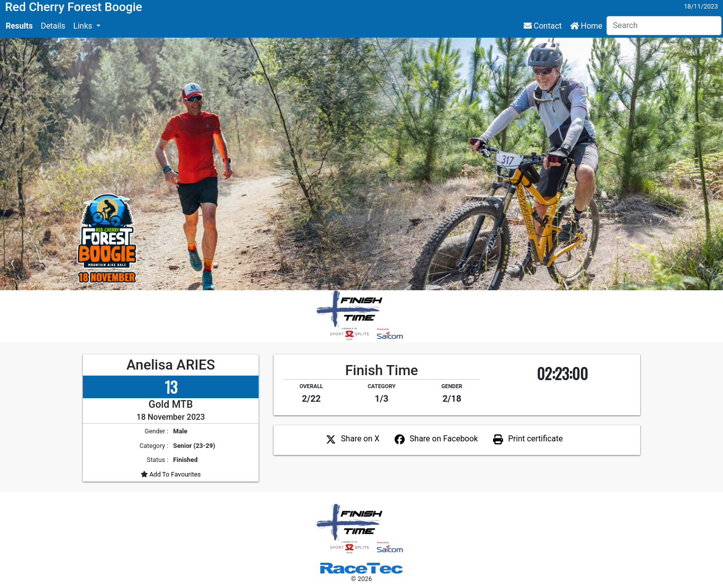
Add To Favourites (174, 474)
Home (586, 26)
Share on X (360, 439)
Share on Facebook (444, 439)
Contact (543, 26)
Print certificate (535, 439)
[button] (87, 26)
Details (53, 26)
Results (19, 26)
